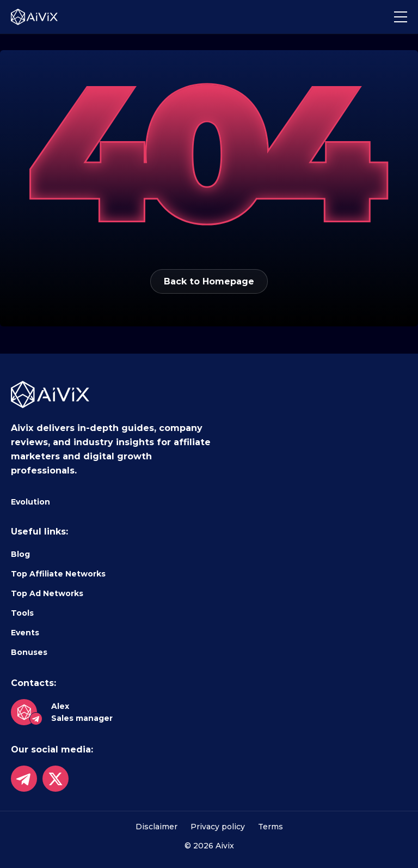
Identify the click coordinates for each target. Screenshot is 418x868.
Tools (22, 613)
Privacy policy (218, 827)
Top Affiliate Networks (58, 574)
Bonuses (29, 652)
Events (25, 633)
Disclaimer (156, 827)
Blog (20, 554)
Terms (271, 827)
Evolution (30, 502)
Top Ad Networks (47, 593)
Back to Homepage (209, 281)
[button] (401, 17)
